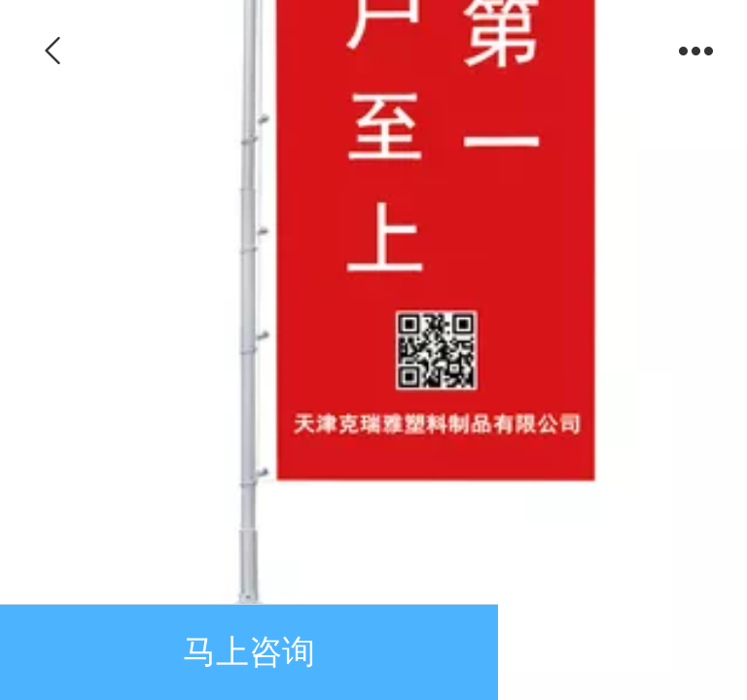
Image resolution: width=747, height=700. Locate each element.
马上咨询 (249, 652)
